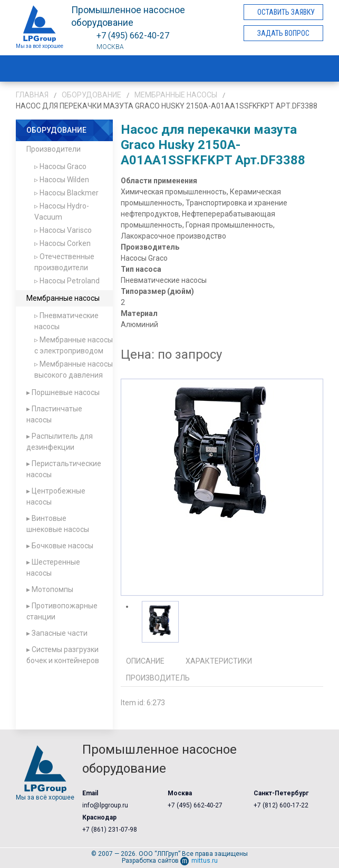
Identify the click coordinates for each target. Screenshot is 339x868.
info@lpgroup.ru (105, 805)
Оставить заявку (286, 12)
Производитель (158, 678)
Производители (54, 149)
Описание (145, 661)
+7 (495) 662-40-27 (195, 805)
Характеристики (219, 661)
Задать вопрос (283, 33)
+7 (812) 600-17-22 (281, 805)
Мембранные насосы (176, 95)
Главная (32, 95)
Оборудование (91, 95)
